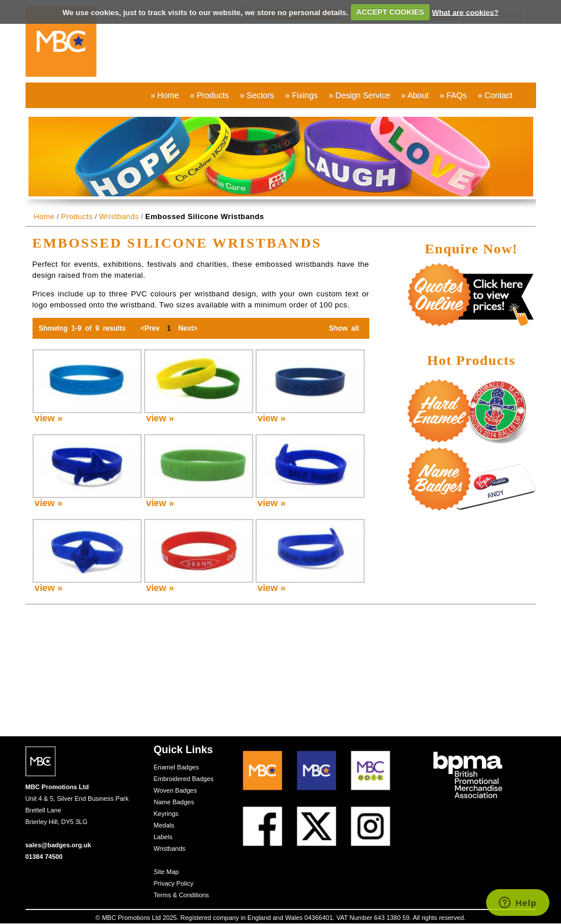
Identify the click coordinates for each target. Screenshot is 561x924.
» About (415, 95)
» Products (209, 95)
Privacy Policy (174, 883)
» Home (165, 95)
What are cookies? (465, 12)
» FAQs (453, 95)
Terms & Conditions (181, 895)
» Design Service (359, 95)
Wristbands (119, 216)
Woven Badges (175, 790)
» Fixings (301, 95)
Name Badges (174, 802)
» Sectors (257, 95)
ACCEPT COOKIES (390, 12)
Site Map (166, 872)
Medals (164, 825)
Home (44, 216)
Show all (344, 328)
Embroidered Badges (184, 779)
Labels (163, 837)
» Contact (495, 95)
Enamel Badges (177, 767)
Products (77, 216)
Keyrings (166, 814)
